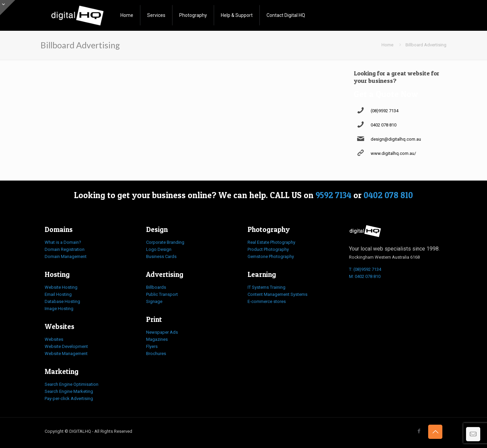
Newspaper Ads (162, 332)
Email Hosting (58, 294)
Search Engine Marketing (69, 391)
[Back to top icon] (435, 432)
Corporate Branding (165, 242)
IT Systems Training (266, 287)
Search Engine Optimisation (72, 384)
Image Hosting (59, 309)
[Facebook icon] (419, 431)
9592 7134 (333, 195)
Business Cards (161, 256)
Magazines (157, 339)
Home (387, 45)
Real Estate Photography (271, 242)
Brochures (156, 353)
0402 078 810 (384, 125)
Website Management (66, 353)
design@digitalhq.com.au (396, 139)
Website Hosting (61, 287)
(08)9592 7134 (385, 111)
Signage (154, 301)
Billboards (156, 287)
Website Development (66, 346)
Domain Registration (65, 249)
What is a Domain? (63, 242)
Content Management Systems (277, 294)
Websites (54, 339)
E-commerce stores (267, 301)
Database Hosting (62, 301)
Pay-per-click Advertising (69, 398)
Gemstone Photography (271, 256)
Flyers (152, 346)
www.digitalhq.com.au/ (393, 153)
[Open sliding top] (8, 8)
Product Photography (268, 249)
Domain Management (66, 256)
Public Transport (162, 294)
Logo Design (159, 249)
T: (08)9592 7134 (365, 269)
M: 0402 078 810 (365, 276)
